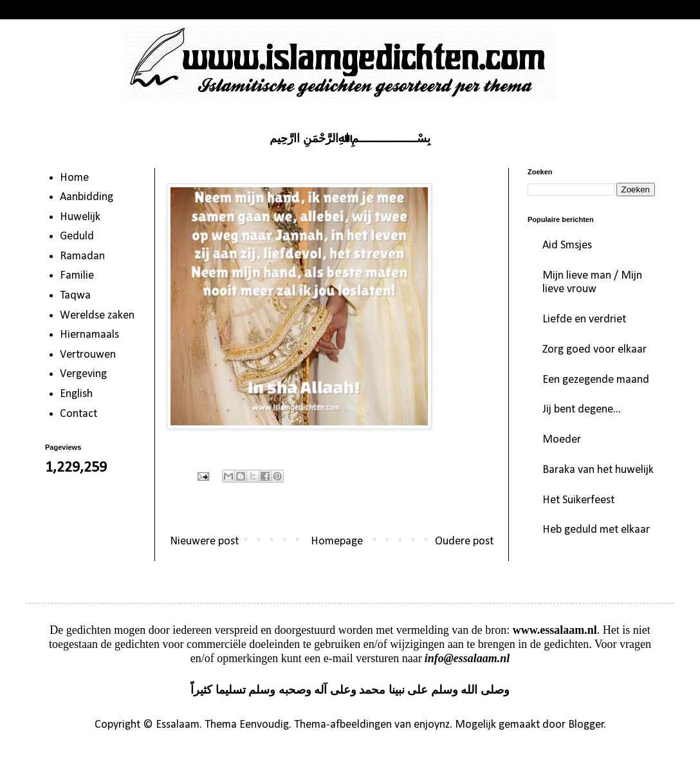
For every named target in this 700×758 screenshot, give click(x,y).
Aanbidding (87, 197)
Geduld (77, 236)
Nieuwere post (204, 541)
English (76, 394)
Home (74, 178)
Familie (77, 276)
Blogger (586, 725)
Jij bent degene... (582, 410)
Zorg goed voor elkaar (594, 350)
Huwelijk (80, 217)
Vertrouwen (88, 355)
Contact (78, 414)
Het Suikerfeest (578, 500)
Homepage (337, 541)
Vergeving (83, 374)
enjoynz (432, 725)
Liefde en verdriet (584, 319)
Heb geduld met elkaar (596, 530)
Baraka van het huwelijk (598, 470)
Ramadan (82, 256)
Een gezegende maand (596, 380)
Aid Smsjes (567, 245)
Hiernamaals (89, 335)
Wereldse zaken (97, 316)
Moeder (562, 440)
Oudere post (464, 541)
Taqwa (75, 296)
